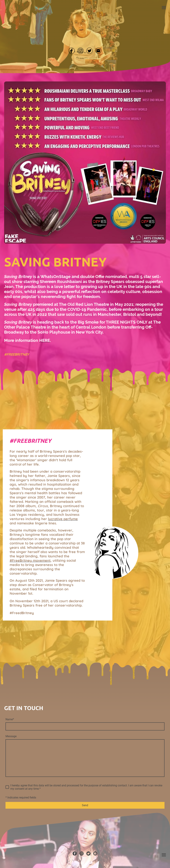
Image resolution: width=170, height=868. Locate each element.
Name (10, 719)
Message (11, 736)
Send (85, 805)
